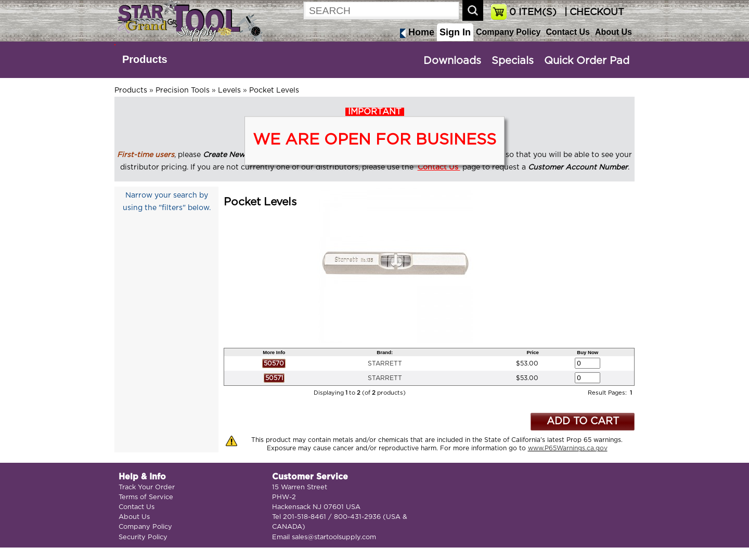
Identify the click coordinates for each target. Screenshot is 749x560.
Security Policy (143, 537)
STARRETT (385, 363)
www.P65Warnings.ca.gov (568, 448)
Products (145, 59)
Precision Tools (183, 90)
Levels (229, 90)
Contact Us (567, 32)
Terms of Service (146, 497)
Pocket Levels (274, 90)
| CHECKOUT (593, 12)
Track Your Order (147, 487)
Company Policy (508, 32)
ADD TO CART (583, 421)
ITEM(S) (533, 12)
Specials (513, 61)
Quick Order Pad (587, 61)
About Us (614, 32)
